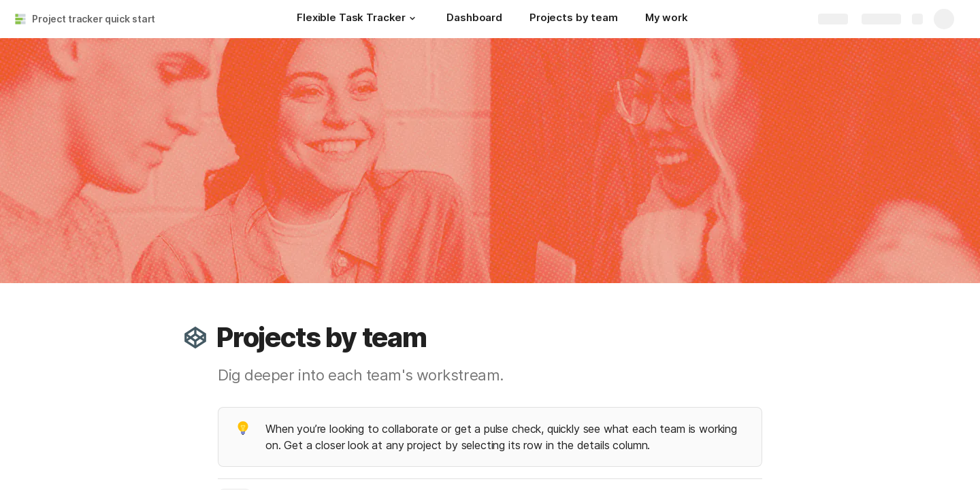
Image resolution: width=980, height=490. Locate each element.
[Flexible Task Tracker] (358, 19)
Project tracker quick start (94, 19)
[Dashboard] (474, 19)
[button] (412, 18)
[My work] (667, 19)
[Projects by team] (574, 19)
